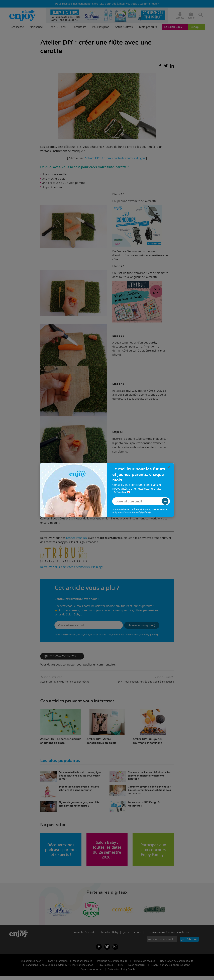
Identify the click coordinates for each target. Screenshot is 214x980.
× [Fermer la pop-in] (169, 467)
